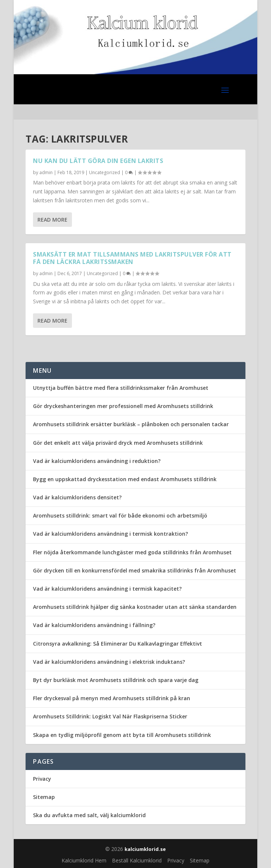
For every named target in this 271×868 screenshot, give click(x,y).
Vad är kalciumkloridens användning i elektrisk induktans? (109, 662)
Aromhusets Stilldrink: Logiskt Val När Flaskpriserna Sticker (110, 716)
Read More (52, 220)
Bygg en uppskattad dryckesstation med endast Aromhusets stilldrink (125, 479)
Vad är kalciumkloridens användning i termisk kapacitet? (107, 589)
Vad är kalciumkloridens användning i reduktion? (97, 461)
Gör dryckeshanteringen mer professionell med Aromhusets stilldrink (123, 406)
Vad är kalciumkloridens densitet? (77, 497)
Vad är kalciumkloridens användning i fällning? (94, 625)
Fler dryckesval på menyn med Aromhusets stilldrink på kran (112, 698)
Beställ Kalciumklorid (137, 860)
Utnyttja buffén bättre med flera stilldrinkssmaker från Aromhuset (121, 388)
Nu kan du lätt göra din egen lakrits (98, 161)
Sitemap (44, 797)
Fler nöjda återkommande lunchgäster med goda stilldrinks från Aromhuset (132, 552)
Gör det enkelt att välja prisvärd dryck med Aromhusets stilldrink (118, 443)
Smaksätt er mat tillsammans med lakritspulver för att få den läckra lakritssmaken (132, 258)
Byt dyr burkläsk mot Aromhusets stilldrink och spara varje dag (116, 680)
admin (46, 172)
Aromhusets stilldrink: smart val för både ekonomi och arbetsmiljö (120, 515)
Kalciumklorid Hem (84, 860)
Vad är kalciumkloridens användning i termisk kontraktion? (110, 534)
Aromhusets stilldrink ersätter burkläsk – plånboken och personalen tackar (131, 424)
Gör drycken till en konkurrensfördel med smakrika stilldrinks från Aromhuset (135, 570)
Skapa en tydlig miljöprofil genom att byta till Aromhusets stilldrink (122, 735)
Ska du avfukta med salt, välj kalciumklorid (89, 815)
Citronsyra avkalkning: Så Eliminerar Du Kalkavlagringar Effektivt (118, 644)
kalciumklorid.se (145, 849)
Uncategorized (105, 172)
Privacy (42, 779)
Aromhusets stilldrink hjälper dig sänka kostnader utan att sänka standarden (135, 607)
